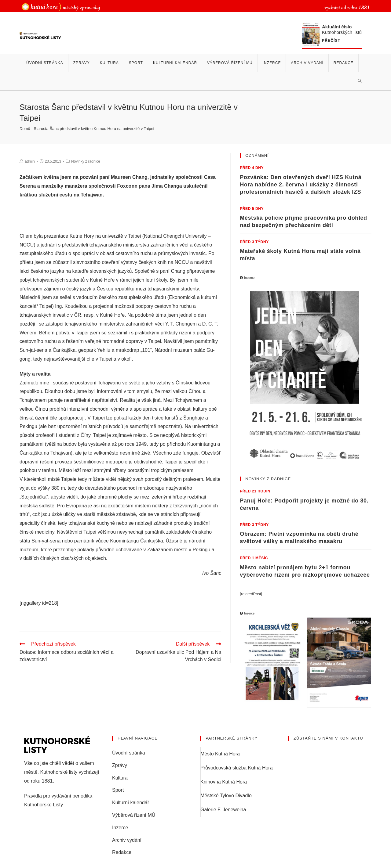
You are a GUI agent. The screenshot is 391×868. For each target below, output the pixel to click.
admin (30, 161)
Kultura (120, 778)
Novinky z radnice (86, 161)
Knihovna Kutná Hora (224, 782)
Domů (25, 129)
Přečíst (331, 41)
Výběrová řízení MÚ (134, 815)
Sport (118, 790)
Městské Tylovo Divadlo (226, 796)
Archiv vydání (127, 840)
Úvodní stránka (129, 753)
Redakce (122, 852)
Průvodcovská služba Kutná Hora (237, 768)
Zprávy (120, 765)
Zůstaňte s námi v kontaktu (328, 738)
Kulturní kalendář (131, 803)
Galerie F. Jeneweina (223, 810)
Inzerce (120, 828)
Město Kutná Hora (220, 754)
